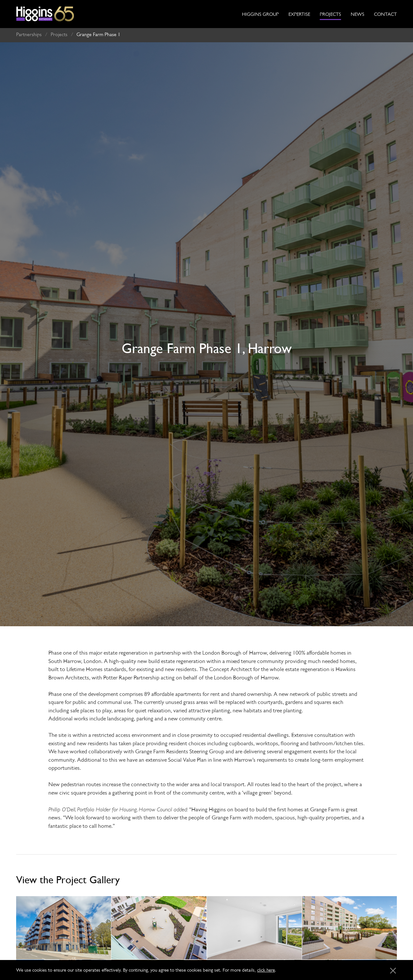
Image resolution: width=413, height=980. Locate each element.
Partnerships (29, 31)
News (358, 14)
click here (266, 970)
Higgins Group (260, 14)
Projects (330, 14)
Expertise (299, 14)
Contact (385, 14)
